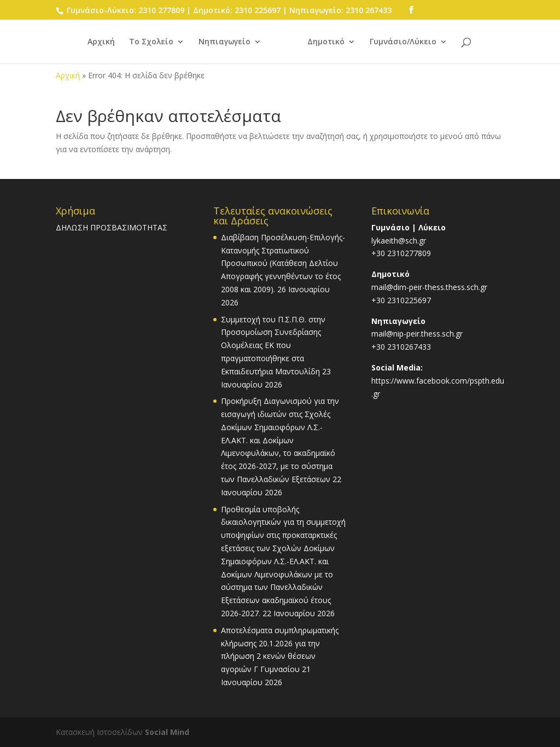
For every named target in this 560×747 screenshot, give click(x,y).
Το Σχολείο (151, 42)
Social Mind (167, 732)
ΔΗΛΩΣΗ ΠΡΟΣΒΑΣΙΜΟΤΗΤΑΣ (112, 227)
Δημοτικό (326, 42)
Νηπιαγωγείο (224, 42)
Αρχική (101, 42)
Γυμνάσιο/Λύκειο (403, 42)
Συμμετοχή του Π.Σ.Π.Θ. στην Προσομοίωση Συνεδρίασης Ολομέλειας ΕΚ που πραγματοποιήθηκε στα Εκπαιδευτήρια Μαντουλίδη (273, 345)
